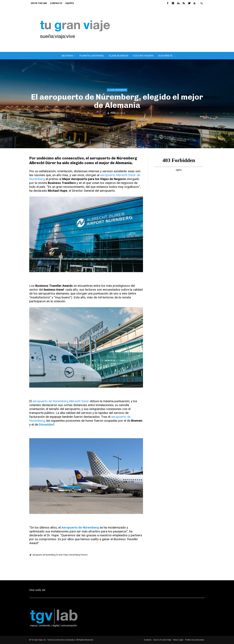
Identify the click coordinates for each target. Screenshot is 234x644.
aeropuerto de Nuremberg (44, 555)
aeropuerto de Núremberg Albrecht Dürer (61, 401)
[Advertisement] (169, 29)
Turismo (84, 555)
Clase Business (117, 90)
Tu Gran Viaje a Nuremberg (68, 555)
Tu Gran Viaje (118, 113)
